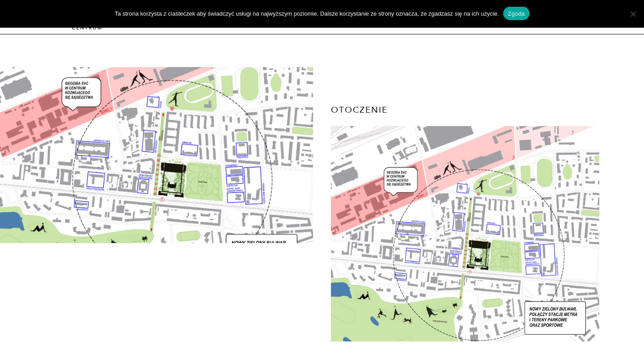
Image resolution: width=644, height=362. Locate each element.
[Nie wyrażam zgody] (633, 14)
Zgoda (516, 14)
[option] (157, 155)
